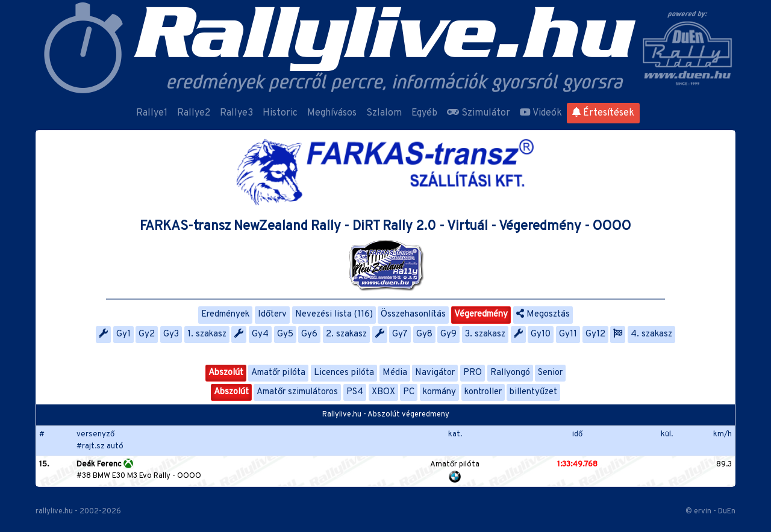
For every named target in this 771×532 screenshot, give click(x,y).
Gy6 (309, 334)
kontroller (483, 392)
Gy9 (448, 334)
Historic (280, 113)
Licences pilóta (344, 373)
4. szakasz (651, 334)
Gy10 (541, 334)
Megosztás (543, 314)
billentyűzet (533, 392)
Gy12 (595, 334)
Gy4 (260, 334)
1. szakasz (207, 334)
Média (395, 373)
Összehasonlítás (413, 314)
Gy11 (568, 334)
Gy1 (123, 334)
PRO (473, 373)
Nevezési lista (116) (334, 314)
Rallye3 (236, 113)
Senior (550, 373)
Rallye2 (194, 113)
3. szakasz (485, 334)
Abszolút (226, 373)
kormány (439, 392)
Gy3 (171, 334)
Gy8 (424, 334)
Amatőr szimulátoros (297, 392)
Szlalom (384, 113)
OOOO (189, 476)
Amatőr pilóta (278, 373)
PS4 (355, 392)
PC (409, 392)
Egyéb (424, 113)
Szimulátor (479, 113)
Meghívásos (332, 113)
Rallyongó (510, 373)
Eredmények (225, 314)
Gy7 (400, 334)
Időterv (272, 314)
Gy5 (285, 334)
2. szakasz (346, 334)
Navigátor (435, 373)
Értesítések (603, 113)
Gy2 (147, 334)
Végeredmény (481, 314)
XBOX (383, 392)
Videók (541, 113)
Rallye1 (152, 113)
